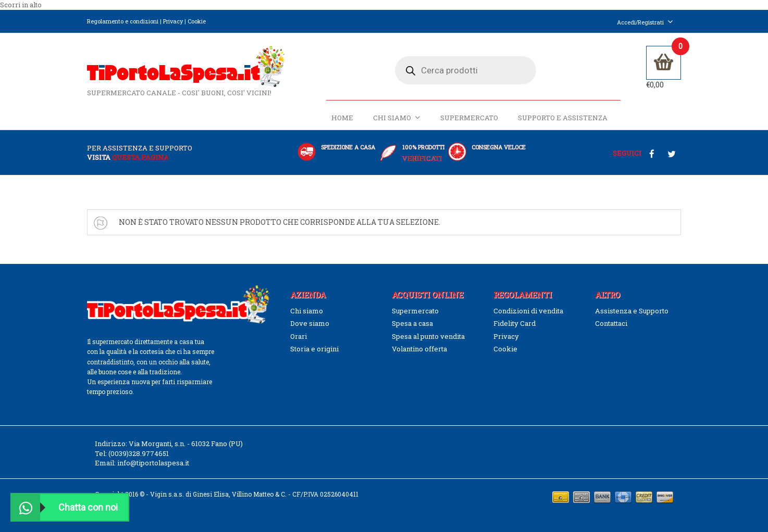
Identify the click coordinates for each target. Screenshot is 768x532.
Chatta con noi (65, 507)
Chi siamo (397, 118)
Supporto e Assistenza (563, 118)
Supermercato (469, 118)
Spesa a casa (412, 323)
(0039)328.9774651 (139, 453)
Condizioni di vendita (528, 311)
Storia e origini (314, 349)
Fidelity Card (515, 323)
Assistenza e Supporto (632, 311)
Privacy (173, 21)
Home (342, 118)
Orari (299, 336)
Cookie (197, 21)
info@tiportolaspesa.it (153, 463)
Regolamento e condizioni (123, 21)
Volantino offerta (419, 349)
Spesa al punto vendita (428, 336)
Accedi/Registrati (645, 22)
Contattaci (611, 323)
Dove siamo (310, 323)
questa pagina (140, 157)
